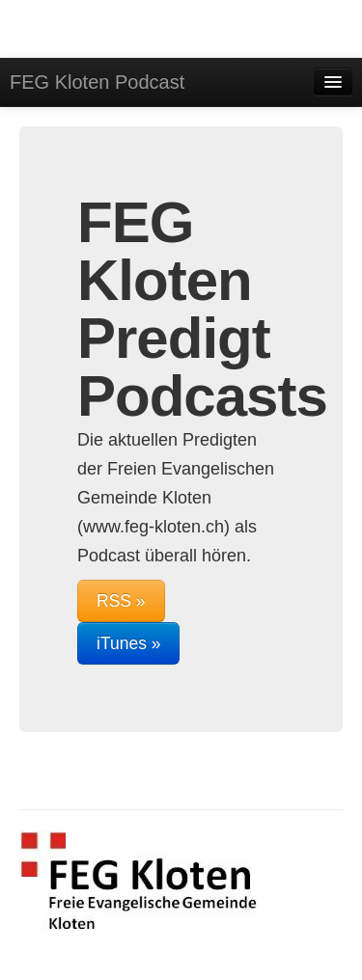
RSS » (121, 601)
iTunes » (128, 643)
